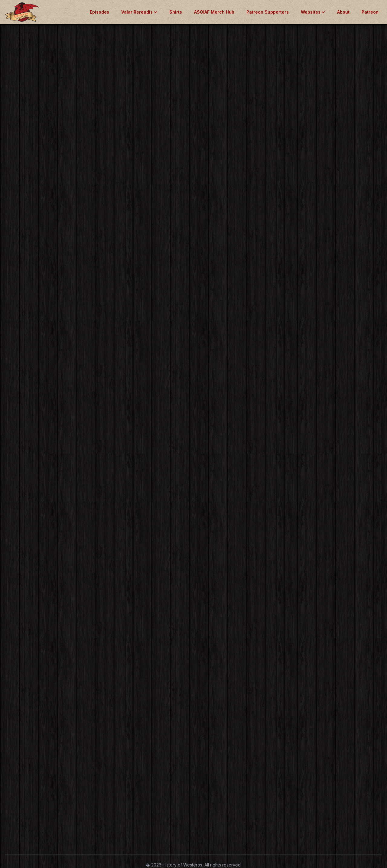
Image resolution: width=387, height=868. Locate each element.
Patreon (370, 12)
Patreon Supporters (268, 12)
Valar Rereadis (139, 12)
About (343, 12)
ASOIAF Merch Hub (214, 12)
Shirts (176, 12)
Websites (313, 12)
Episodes (99, 12)
